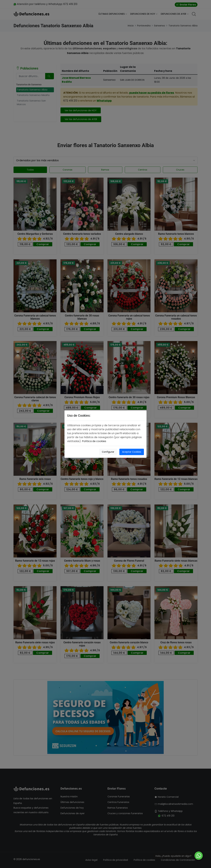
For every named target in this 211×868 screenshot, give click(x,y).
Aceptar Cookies (132, 452)
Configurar (108, 452)
